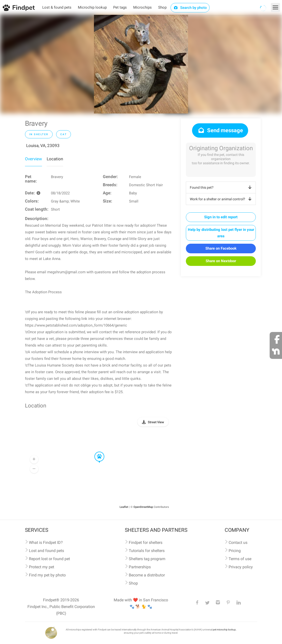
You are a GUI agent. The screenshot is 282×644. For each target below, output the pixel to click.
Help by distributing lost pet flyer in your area (221, 233)
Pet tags (120, 7)
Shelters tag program (147, 559)
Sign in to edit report (221, 217)
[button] (96, 452)
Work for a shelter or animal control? (222, 199)
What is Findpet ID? (46, 543)
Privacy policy (241, 567)
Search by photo (190, 8)
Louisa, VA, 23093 (43, 146)
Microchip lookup (92, 7)
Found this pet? (222, 187)
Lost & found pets (57, 7)
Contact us (238, 543)
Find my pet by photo (47, 575)
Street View (156, 422)
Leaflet (124, 507)
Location (55, 159)
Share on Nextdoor (221, 261)
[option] (141, 64)
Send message (220, 130)
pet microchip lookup (224, 630)
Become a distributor (147, 575)
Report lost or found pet (49, 559)
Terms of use (240, 559)
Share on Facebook (221, 248)
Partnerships (140, 567)
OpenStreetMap (143, 507)
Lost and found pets (46, 551)
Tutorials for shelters (147, 551)
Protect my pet (42, 567)
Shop (162, 7)
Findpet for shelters (146, 543)
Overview (33, 159)
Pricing (235, 551)
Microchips (142, 7)
